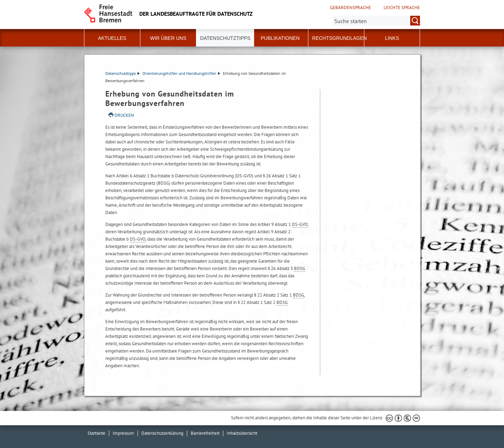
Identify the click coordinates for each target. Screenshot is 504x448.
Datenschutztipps (122, 73)
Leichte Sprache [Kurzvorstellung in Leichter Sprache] (402, 8)
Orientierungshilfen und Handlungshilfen (181, 73)
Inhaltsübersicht (242, 433)
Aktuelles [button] (112, 38)
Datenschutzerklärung (162, 433)
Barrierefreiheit (205, 433)
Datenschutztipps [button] (225, 38)
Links (392, 38)
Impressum (123, 433)
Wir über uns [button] (168, 38)
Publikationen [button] (280, 38)
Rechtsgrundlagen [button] (339, 38)
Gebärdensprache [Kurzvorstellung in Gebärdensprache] (351, 8)
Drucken (124, 115)
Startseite (96, 433)
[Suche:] (376, 21)
